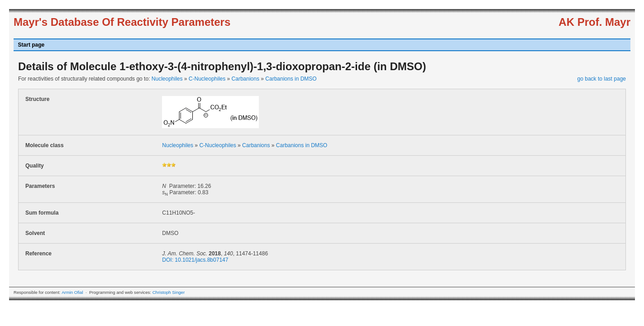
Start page (31, 45)
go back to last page (602, 79)
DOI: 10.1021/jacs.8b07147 (195, 260)
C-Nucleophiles (207, 79)
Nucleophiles (167, 79)
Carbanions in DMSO (291, 79)
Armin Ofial (72, 292)
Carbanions (246, 79)
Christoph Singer (169, 292)
